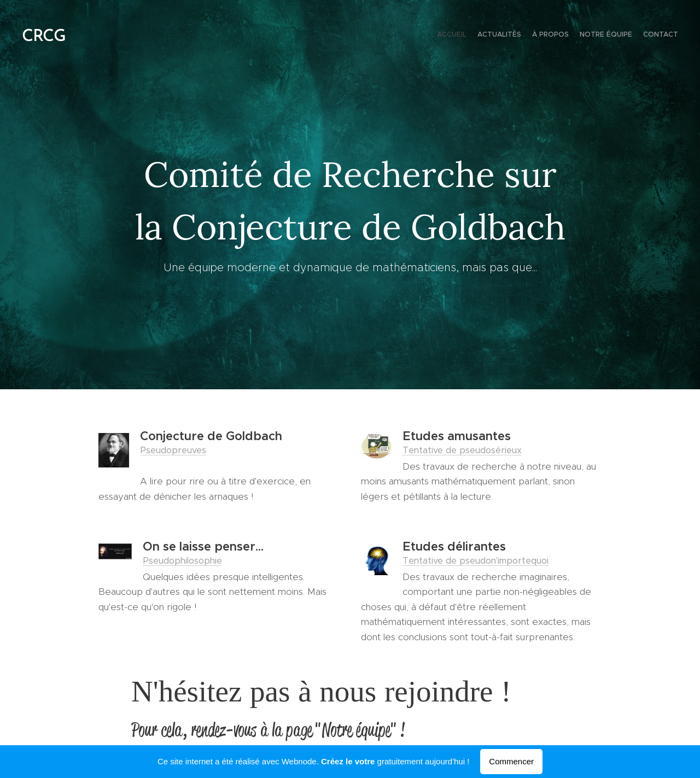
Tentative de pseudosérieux (462, 450)
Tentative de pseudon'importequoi (476, 560)
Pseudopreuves (173, 450)
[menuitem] (636, 36)
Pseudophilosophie (182, 560)
